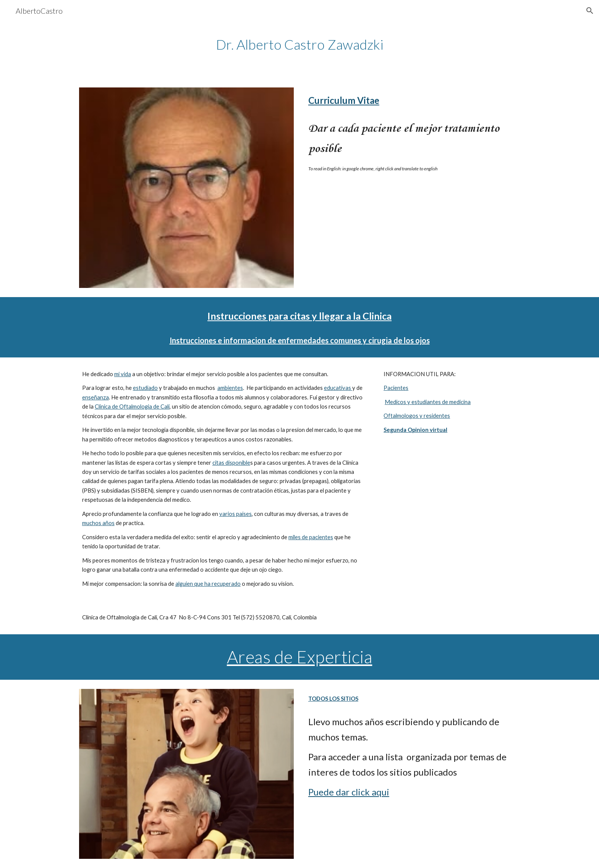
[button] (590, 11)
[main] (299, 44)
